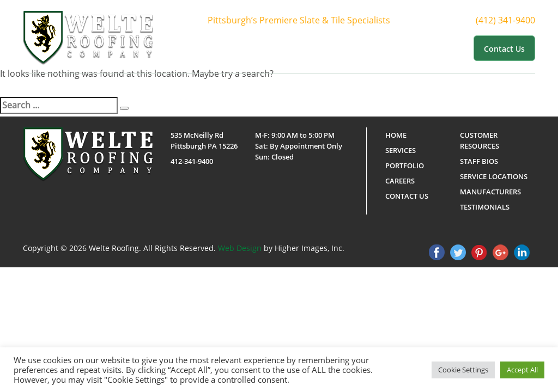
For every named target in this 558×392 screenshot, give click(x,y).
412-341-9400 (192, 161)
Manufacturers (490, 192)
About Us (264, 48)
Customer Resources (425, 48)
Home (225, 48)
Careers (400, 181)
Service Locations (494, 176)
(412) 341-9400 (515, 20)
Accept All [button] (522, 370)
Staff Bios (479, 161)
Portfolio (358, 48)
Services (311, 48)
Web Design (240, 248)
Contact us (504, 49)
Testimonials (485, 207)
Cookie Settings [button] (463, 370)
